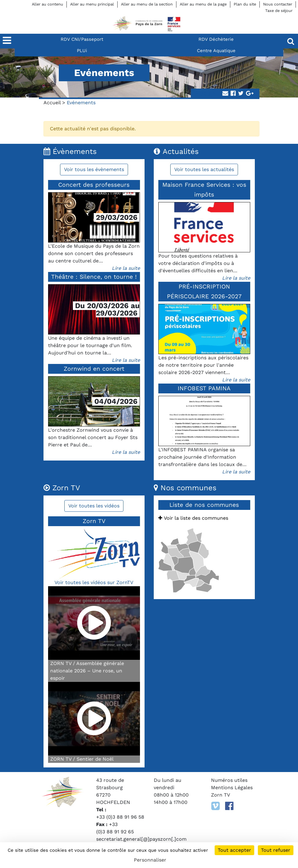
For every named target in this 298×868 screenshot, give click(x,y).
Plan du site (245, 4)
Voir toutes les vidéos (94, 506)
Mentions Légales (232, 788)
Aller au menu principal (92, 4)
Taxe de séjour (279, 11)
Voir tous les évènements (94, 169)
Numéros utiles (229, 780)
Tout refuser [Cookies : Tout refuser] (276, 850)
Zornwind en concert (94, 369)
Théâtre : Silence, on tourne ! (94, 277)
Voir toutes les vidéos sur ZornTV (94, 582)
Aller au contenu (47, 4)
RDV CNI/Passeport (82, 39)
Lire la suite (126, 268)
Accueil (52, 103)
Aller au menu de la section (147, 4)
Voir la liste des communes (193, 518)
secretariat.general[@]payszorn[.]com (141, 839)
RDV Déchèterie (216, 39)
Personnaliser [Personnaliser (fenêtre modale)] (150, 860)
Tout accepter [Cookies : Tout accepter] (234, 850)
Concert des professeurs (94, 185)
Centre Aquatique (216, 51)
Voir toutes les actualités (204, 169)
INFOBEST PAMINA (204, 388)
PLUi (82, 51)
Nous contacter (278, 4)
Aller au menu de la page (203, 4)
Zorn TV (221, 795)
